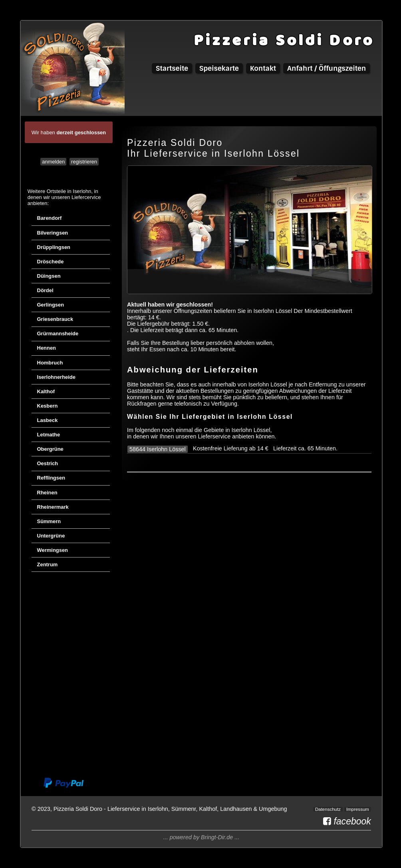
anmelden (53, 162)
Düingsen (49, 276)
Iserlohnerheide (56, 377)
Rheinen (47, 493)
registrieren (84, 162)
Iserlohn (82, 191)
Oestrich (48, 463)
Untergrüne (51, 536)
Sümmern (49, 521)
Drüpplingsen (54, 247)
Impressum (358, 809)
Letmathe (49, 435)
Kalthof (46, 391)
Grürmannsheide (58, 333)
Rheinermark (53, 507)
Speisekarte (219, 68)
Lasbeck (48, 420)
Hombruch (50, 363)
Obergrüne (50, 449)
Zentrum (48, 564)
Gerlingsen (51, 305)
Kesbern (48, 406)
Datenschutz (328, 809)
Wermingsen (53, 550)
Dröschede (51, 262)
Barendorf (50, 218)
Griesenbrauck (55, 319)
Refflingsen (51, 478)
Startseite (172, 68)
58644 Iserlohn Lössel (158, 449)
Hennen (47, 348)
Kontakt (263, 68)
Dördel (45, 290)
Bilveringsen (53, 233)
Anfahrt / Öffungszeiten (327, 68)
